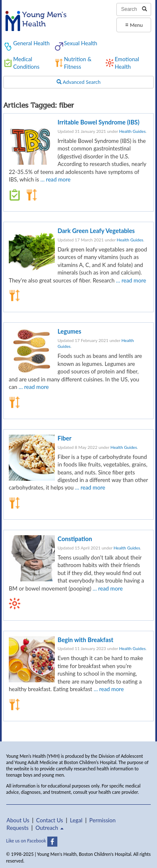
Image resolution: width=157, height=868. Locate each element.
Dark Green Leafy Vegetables (96, 231)
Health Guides (132, 131)
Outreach (50, 828)
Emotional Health (127, 63)
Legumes (70, 331)
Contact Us (49, 820)
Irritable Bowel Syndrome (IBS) (99, 122)
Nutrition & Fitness (78, 63)
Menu (134, 25)
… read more (56, 179)
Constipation (75, 539)
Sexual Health (81, 43)
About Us (18, 820)
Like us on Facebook (32, 841)
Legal (76, 820)
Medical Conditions (26, 63)
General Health (31, 43)
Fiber (65, 438)
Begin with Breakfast (86, 640)
